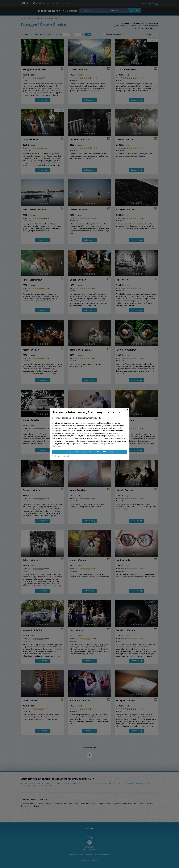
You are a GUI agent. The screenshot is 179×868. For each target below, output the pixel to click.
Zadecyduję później (61, 456)
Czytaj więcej (57, 446)
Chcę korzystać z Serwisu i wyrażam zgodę (89, 452)
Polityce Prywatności (114, 436)
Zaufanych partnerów (85, 433)
